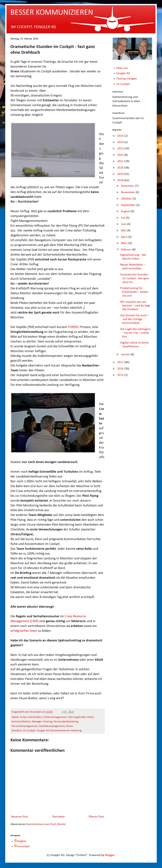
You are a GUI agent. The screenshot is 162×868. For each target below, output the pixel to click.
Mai (124, 231)
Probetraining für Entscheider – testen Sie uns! (134, 292)
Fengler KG (123, 73)
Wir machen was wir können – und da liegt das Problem (135, 306)
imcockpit (23, 846)
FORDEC (74, 327)
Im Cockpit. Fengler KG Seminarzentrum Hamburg (52, 731)
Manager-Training (42, 722)
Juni (124, 224)
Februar (126, 250)
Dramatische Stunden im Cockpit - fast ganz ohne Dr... (135, 278)
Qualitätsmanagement (52, 726)
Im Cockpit (123, 84)
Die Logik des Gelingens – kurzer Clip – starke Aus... (135, 333)
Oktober (127, 199)
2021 (121, 161)
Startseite (58, 817)
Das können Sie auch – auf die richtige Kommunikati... (135, 319)
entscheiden (35, 717)
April (124, 237)
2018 (121, 180)
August (126, 211)
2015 (121, 375)
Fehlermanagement (55, 717)
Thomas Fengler (127, 79)
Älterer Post (96, 817)
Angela (21, 841)
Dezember (128, 186)
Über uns (122, 68)
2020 (121, 168)
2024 (121, 142)
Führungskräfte (77, 717)
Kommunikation (21, 722)
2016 (121, 369)
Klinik (90, 717)
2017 (121, 362)
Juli (123, 218)
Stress (70, 726)
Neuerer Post (20, 817)
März (125, 243)
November (128, 192)
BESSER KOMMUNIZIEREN (52, 13)
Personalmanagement (24, 726)
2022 (121, 155)
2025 (121, 136)
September (128, 205)
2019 (121, 174)
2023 (121, 149)
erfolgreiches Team (24, 631)
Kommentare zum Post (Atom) (46, 824)
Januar (126, 355)
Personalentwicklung (66, 722)
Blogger (110, 855)
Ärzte (23, 717)
